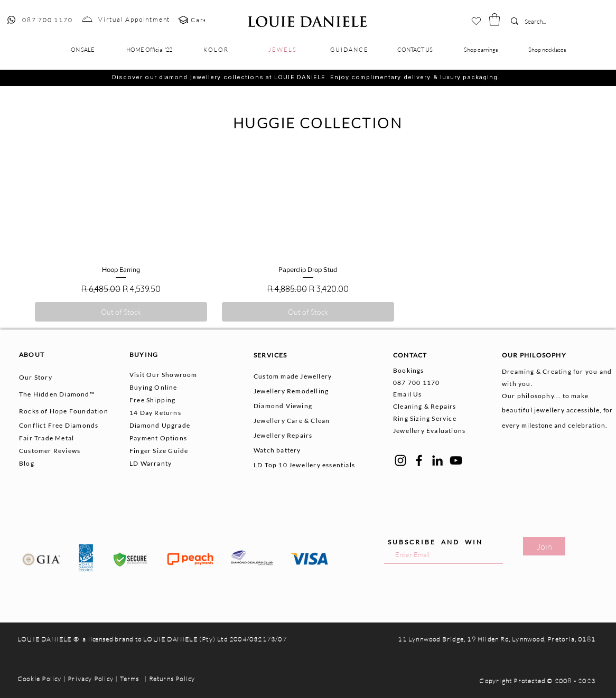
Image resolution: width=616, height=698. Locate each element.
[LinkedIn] (437, 460)
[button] (494, 20)
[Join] (544, 546)
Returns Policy (172, 679)
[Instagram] (400, 460)
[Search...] (540, 22)
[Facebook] (419, 460)
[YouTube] (456, 460)
